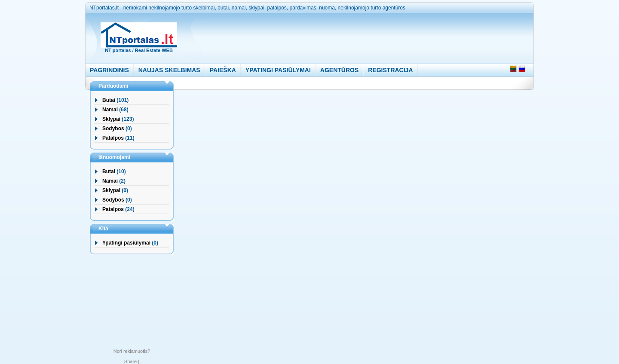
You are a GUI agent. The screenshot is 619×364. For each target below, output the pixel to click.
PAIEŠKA (223, 70)
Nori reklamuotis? (132, 351)
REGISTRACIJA (390, 70)
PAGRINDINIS (109, 70)
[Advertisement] (349, 36)
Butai (109, 100)
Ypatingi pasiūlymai (126, 243)
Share (130, 361)
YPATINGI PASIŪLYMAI (278, 70)
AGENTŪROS (339, 70)
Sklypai (111, 119)
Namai (110, 110)
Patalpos (113, 138)
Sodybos (113, 128)
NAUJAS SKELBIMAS (169, 70)
